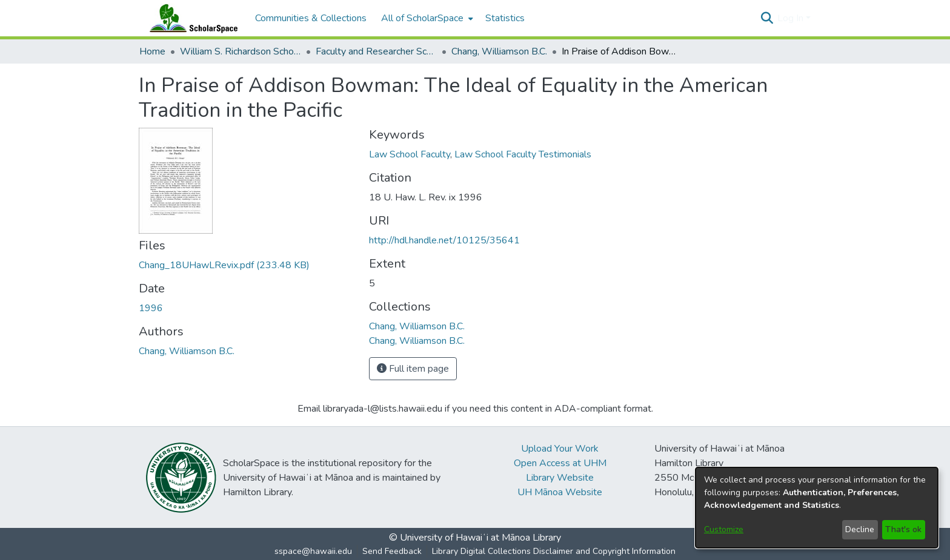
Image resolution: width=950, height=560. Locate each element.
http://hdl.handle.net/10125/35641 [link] (444, 240)
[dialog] (817, 508)
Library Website (560, 478)
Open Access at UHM (560, 463)
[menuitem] (426, 18)
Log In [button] (792, 18)
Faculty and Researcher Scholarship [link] (376, 51)
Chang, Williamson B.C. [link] (499, 51)
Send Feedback (392, 551)
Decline (860, 529)
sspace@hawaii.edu (313, 551)
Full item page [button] (413, 369)
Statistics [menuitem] (505, 18)
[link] (224, 265)
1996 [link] (151, 308)
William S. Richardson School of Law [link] (241, 51)
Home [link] (152, 51)
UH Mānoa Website (560, 492)
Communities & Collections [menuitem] (311, 18)
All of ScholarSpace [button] (422, 18)
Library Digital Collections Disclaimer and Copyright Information (554, 551)
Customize (724, 529)
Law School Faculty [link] (410, 154)
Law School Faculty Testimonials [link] (523, 154)
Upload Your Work (560, 449)
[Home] (191, 18)
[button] (767, 18)
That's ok (903, 529)
